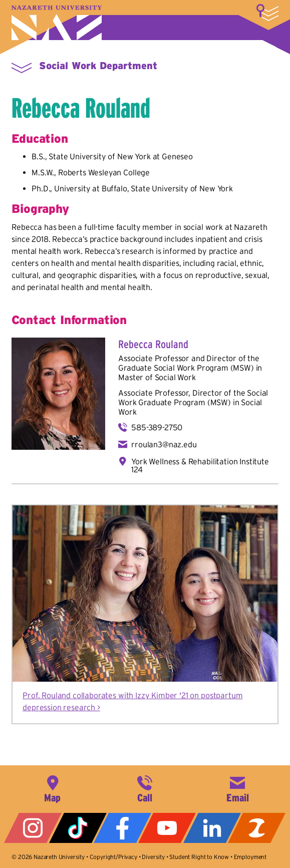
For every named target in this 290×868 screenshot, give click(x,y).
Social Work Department (98, 66)
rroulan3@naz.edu (164, 444)
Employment (250, 857)
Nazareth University (57, 23)
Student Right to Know (199, 857)
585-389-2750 (157, 427)
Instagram (33, 828)
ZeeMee (257, 828)
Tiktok (78, 828)
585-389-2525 (145, 788)
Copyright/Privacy (113, 857)
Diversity (153, 857)
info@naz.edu (237, 788)
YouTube (167, 828)
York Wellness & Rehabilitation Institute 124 (200, 465)
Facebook (122, 828)
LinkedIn (212, 828)
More (267, 13)
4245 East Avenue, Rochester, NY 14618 (53, 788)
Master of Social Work (157, 377)
